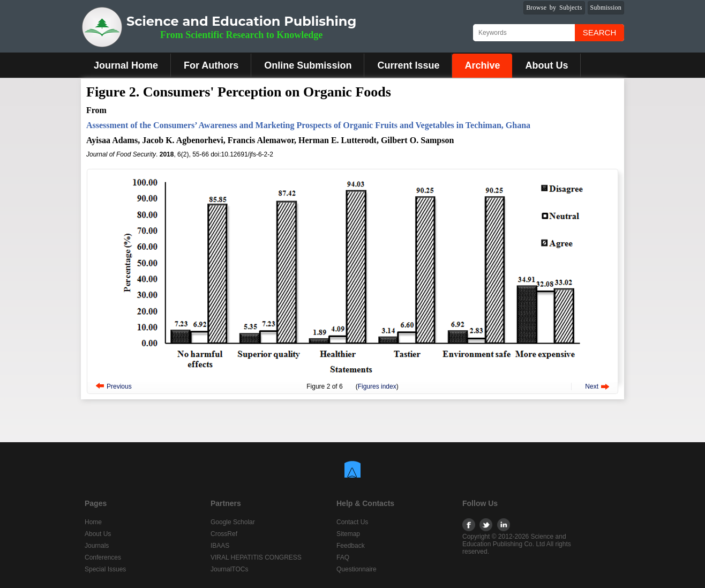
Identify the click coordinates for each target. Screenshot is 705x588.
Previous (119, 386)
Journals (97, 546)
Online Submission (308, 65)
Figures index (377, 386)
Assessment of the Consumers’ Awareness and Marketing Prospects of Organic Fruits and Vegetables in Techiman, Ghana (308, 125)
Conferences (103, 557)
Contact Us (352, 522)
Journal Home (126, 65)
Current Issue (408, 65)
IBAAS (220, 546)
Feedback (351, 546)
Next (592, 386)
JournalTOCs (229, 569)
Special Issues (105, 569)
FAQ (343, 557)
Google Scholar (233, 522)
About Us (546, 65)
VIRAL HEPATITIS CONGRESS (256, 557)
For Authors (211, 65)
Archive (482, 65)
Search (600, 32)
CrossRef (224, 534)
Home (93, 522)
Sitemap (348, 534)
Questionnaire (357, 569)
